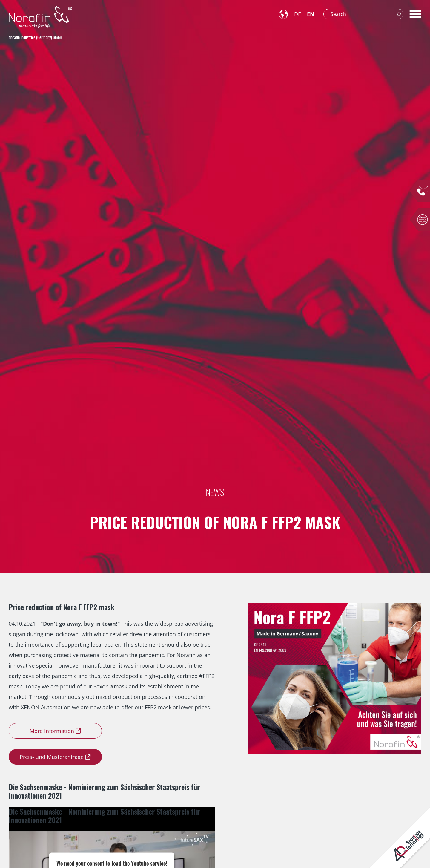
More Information (52, 731)
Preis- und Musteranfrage (52, 757)
